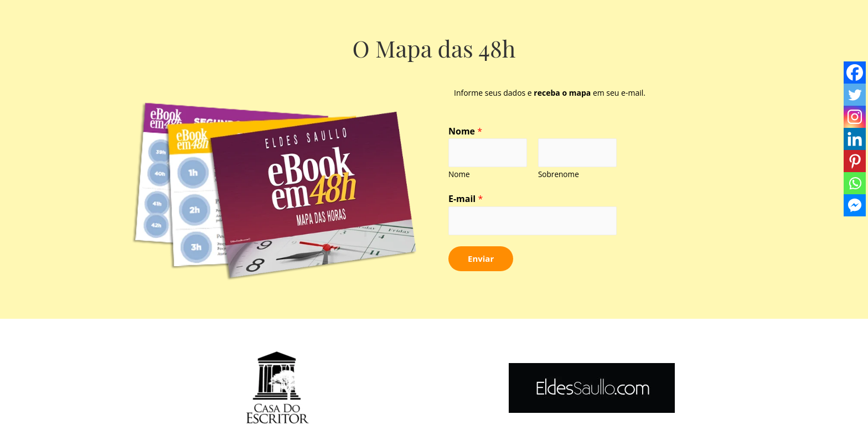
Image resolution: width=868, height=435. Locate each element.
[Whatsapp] (855, 183)
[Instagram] (855, 117)
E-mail (466, 199)
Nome (465, 131)
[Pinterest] (855, 161)
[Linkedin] (855, 139)
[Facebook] (855, 72)
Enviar (481, 258)
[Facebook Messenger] (855, 205)
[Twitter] (855, 95)
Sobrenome (559, 174)
